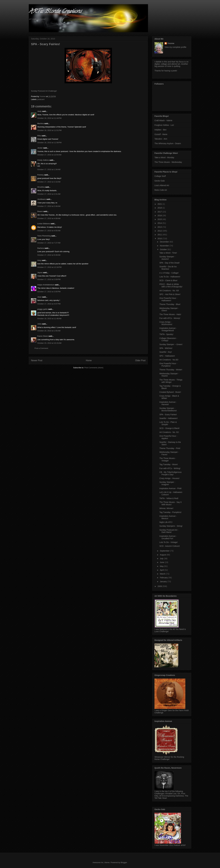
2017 (160, 212)
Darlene (41, 248)
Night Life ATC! (166, 522)
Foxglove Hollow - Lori (164, 125)
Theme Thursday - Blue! (170, 304)
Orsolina (41, 187)
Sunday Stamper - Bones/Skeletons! (168, 409)
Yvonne (171, 43)
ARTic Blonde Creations (55, 12)
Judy (39, 111)
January (164, 582)
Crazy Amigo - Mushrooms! (166, 323)
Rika (39, 136)
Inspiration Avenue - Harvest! (168, 403)
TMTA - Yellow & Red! (169, 498)
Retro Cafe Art (161, 190)
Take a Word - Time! (168, 253)
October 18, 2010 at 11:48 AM (49, 319)
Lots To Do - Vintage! (169, 542)
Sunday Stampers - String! (171, 526)
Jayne (40, 273)
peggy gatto (43, 309)
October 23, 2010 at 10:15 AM (49, 343)
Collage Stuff (160, 176)
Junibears (42, 199)
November (165, 246)
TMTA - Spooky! (166, 334)
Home (89, 360)
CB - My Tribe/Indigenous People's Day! (170, 473)
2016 (160, 216)
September (165, 551)
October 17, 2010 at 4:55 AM (49, 231)
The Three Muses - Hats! (170, 314)
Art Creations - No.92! (169, 360)
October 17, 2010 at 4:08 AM (49, 218)
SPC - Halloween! (167, 356)
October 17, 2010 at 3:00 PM (49, 292)
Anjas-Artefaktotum (46, 285)
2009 (160, 586)
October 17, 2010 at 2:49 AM (49, 206)
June (162, 562)
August (163, 555)
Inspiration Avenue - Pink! (171, 488)
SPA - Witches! (166, 348)
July (162, 559)
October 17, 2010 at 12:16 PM (49, 267)
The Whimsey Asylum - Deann (168, 143)
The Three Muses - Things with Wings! (171, 381)
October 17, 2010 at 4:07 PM (49, 304)
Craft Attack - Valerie (163, 120)
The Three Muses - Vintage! (168, 459)
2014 (160, 223)
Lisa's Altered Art (162, 185)
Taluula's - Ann (161, 139)
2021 (160, 204)
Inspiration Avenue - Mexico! (168, 517)
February (164, 578)
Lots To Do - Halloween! (170, 277)
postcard (41, 99)
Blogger (124, 862)
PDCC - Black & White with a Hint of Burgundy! (171, 285)
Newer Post (37, 360)
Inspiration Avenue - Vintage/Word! (168, 329)
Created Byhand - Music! (170, 392)
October (164, 249)
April (162, 570)
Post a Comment (41, 348)
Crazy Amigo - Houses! (169, 478)
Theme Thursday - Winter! (171, 370)
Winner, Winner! (166, 508)
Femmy (41, 175)
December (165, 242)
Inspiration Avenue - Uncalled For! (168, 537)
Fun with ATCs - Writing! (170, 468)
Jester (40, 148)
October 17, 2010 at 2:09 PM (49, 279)
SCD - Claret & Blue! (168, 280)
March (163, 574)
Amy (39, 260)
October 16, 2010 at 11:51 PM (49, 130)
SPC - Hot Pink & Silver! (170, 294)
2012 (160, 231)
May (162, 566)
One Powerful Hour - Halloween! (168, 299)
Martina (41, 123)
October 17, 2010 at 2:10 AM (49, 182)
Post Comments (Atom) (94, 368)
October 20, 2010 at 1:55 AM (49, 331)
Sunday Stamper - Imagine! (167, 483)
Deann (40, 211)
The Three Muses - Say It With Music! (170, 503)
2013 (160, 227)
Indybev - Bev (161, 130)
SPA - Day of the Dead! (169, 263)
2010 (160, 239)
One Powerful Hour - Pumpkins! (168, 365)
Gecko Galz (160, 181)
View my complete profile (175, 47)
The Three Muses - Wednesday (168, 162)
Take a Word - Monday (164, 157)
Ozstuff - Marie (161, 134)
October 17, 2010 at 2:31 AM (49, 194)
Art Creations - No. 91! (169, 432)
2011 (160, 235)
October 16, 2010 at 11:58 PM (49, 143)
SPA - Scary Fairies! (168, 415)
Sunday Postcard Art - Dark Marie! (169, 531)
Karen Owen (43, 336)
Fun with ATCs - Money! (170, 318)
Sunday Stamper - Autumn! (167, 258)
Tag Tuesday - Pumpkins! (170, 512)
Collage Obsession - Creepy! (168, 339)
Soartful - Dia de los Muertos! (168, 268)
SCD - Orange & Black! (169, 428)
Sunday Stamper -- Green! (171, 344)
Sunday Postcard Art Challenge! (44, 91)
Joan (39, 297)
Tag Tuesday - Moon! (169, 464)
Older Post (140, 360)
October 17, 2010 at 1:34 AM (49, 169)
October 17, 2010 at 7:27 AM (49, 243)
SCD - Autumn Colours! (170, 546)
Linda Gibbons (44, 224)
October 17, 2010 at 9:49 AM (49, 255)
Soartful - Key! (166, 352)
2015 (160, 219)
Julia (39, 324)
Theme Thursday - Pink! (170, 448)
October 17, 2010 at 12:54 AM (49, 155)
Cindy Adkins (43, 160)
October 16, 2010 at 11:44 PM (49, 118)
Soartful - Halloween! (169, 418)
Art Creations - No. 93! (169, 291)
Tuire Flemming (44, 236)
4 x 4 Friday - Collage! (169, 273)
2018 (160, 208)
